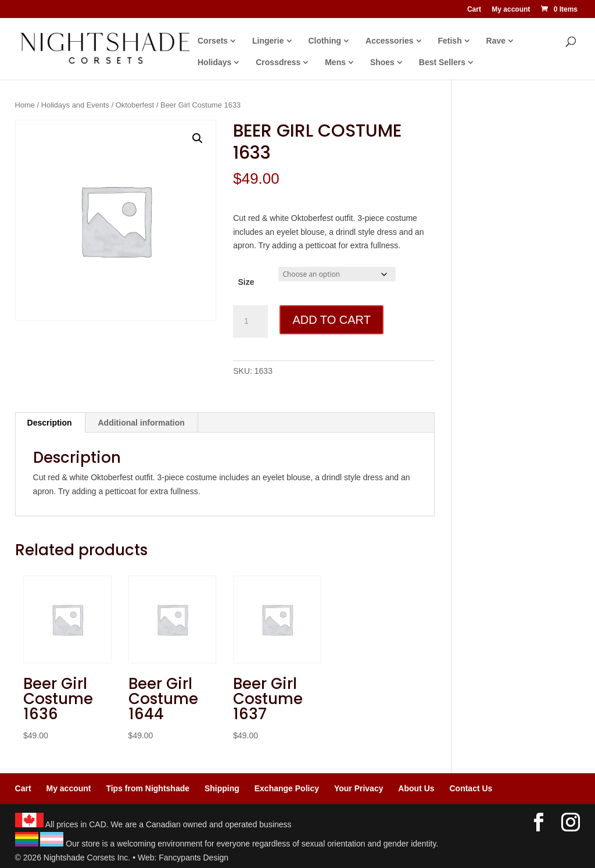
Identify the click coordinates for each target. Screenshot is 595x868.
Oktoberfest (135, 105)
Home (25, 105)
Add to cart (331, 320)
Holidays (214, 62)
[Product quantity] (250, 322)
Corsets (213, 41)
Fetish (449, 41)
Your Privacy (359, 788)
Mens (335, 62)
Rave (496, 41)
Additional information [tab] (141, 423)
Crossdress (278, 62)
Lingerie (268, 41)
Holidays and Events (75, 105)
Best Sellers (442, 62)
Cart (474, 10)
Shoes (382, 62)
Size (246, 282)
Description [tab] (50, 423)
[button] (198, 138)
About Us (416, 788)
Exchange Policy (287, 788)
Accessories (390, 41)
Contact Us (471, 788)
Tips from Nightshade (148, 788)
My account (511, 10)
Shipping (222, 788)
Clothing (325, 41)
